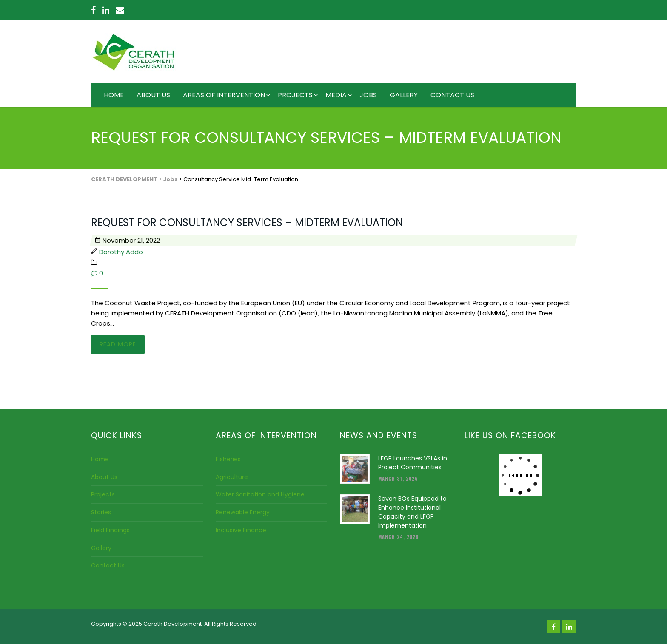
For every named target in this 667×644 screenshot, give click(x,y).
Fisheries (228, 459)
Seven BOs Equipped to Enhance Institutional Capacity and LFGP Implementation (412, 512)
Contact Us (108, 565)
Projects (103, 494)
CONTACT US (452, 95)
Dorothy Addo (121, 252)
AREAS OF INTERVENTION (224, 95)
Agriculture (232, 477)
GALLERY (404, 95)
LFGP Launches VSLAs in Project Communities (413, 463)
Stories (101, 512)
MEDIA (336, 95)
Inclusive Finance (241, 530)
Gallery (101, 548)
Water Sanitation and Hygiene (260, 494)
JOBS (368, 95)
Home (100, 459)
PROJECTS (295, 95)
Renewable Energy (243, 512)
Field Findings (110, 530)
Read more (118, 344)
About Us (104, 477)
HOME (114, 95)
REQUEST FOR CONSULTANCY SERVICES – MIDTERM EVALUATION (247, 223)
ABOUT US (153, 95)
